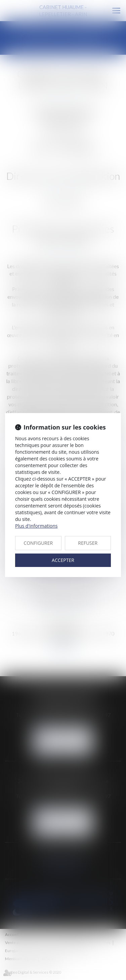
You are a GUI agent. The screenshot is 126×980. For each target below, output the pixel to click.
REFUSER (88, 543)
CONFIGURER (38, 543)
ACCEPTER (63, 560)
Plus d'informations (36, 526)
